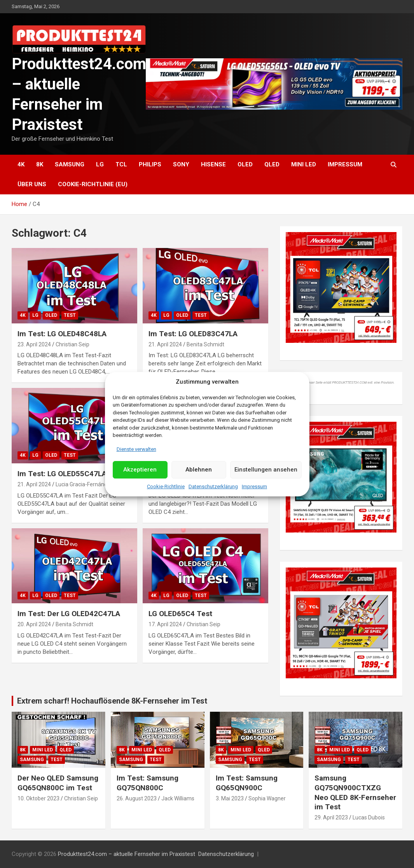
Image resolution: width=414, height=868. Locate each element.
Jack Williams (178, 798)
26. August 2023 (137, 798)
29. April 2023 (331, 817)
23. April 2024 (34, 344)
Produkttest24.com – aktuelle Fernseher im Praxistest (127, 854)
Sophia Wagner (267, 798)
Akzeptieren (140, 470)
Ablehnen (199, 470)
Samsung (70, 164)
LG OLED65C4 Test (180, 614)
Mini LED (304, 164)
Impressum (254, 486)
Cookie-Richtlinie (166, 486)
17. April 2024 (165, 624)
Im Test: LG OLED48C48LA (62, 334)
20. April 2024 (34, 624)
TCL (121, 164)
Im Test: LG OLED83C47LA (193, 334)
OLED (245, 164)
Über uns (32, 184)
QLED (272, 164)
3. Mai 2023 (230, 798)
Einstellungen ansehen (266, 470)
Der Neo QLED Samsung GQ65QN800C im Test (58, 783)
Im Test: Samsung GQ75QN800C (148, 783)
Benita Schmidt (205, 344)
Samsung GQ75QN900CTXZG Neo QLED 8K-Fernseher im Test (355, 792)
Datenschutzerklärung (213, 486)
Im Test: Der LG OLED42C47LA (69, 614)
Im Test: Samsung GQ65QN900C (247, 783)
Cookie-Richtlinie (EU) (93, 184)
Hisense (213, 164)
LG (100, 164)
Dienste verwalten (136, 449)
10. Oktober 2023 (38, 798)
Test (70, 315)
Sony (181, 164)
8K (40, 164)
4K (21, 164)
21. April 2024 (165, 344)
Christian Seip (72, 344)
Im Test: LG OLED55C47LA (62, 474)
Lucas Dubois (369, 817)
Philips (150, 164)
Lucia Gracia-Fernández (85, 484)
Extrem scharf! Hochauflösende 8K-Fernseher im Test (112, 701)
